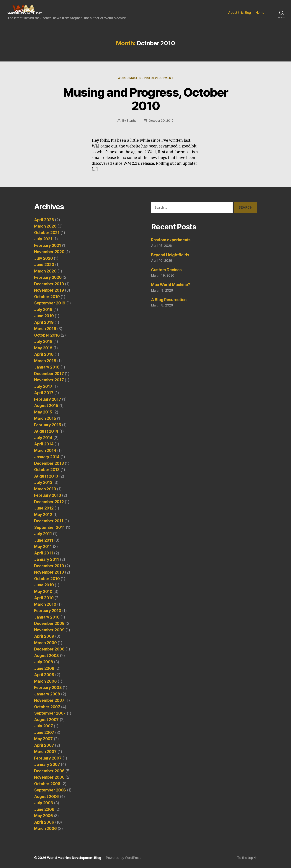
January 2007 (47, 764)
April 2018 (44, 354)
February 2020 (48, 277)
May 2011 (43, 546)
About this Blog (239, 13)
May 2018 (43, 348)
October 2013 (47, 469)
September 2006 (50, 790)
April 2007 (44, 745)
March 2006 (45, 828)
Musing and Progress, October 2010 (146, 99)
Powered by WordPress (124, 858)
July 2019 (43, 309)
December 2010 (49, 566)
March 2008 (45, 681)
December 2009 (49, 623)
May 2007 (43, 739)
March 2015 (45, 418)
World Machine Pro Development (145, 78)
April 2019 (44, 322)
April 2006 (44, 822)
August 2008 (46, 655)
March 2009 (45, 643)
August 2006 (46, 796)
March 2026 (45, 226)
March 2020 (45, 271)
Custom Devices (166, 270)
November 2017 (49, 380)
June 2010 (44, 585)
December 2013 (49, 463)
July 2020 (44, 258)
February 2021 (48, 245)
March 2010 (45, 604)
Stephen (132, 121)
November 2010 (49, 572)
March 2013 (45, 489)
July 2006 (44, 803)
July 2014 (43, 438)
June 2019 (44, 316)
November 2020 (49, 252)
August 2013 (46, 476)
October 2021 (47, 232)
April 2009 (44, 636)
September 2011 (49, 527)
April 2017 (44, 393)
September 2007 (50, 713)
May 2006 (44, 816)
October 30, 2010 (161, 121)
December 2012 (49, 502)
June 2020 (44, 264)
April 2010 (44, 598)
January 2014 (47, 457)
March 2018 (45, 361)
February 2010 (48, 610)
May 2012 (43, 514)
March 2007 (45, 751)
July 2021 (43, 239)
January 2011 (47, 559)
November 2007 (49, 700)
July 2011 (43, 534)
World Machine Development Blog (74, 858)
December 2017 (49, 373)
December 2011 (49, 521)
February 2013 (48, 495)
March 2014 (45, 450)
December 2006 (49, 771)
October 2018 (47, 335)
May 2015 (43, 412)
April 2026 (44, 220)
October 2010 (47, 579)
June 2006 (44, 809)
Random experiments (171, 240)
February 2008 (48, 687)
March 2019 (45, 328)
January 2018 (47, 367)
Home (260, 13)
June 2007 (44, 732)
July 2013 (43, 482)
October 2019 (47, 297)
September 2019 (50, 303)
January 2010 (47, 617)
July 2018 (43, 341)
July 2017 (43, 386)
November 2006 (49, 777)
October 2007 (47, 707)
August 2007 (46, 719)
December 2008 (49, 649)
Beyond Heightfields (170, 255)
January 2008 (47, 694)
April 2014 (44, 444)
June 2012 (44, 508)
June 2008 (44, 668)
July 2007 (44, 726)
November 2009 (49, 630)
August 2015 (46, 405)
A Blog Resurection (169, 300)
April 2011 (44, 553)
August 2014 (46, 431)
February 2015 (48, 425)
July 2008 (44, 662)
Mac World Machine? (171, 284)
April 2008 (44, 675)
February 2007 (48, 758)
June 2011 (44, 540)
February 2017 (48, 399)
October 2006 (47, 784)
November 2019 (49, 290)
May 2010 (43, 591)
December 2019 (49, 284)
